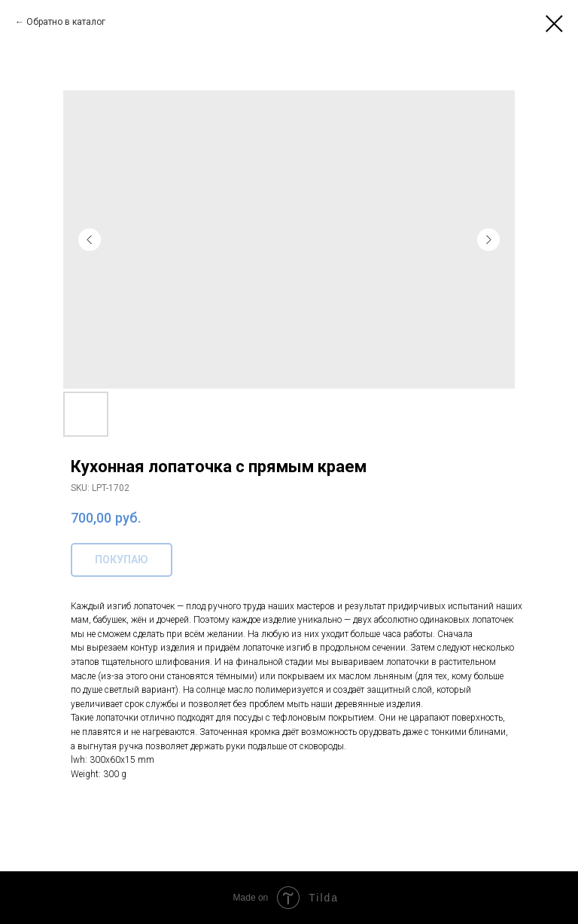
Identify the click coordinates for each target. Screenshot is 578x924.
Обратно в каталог (66, 22)
